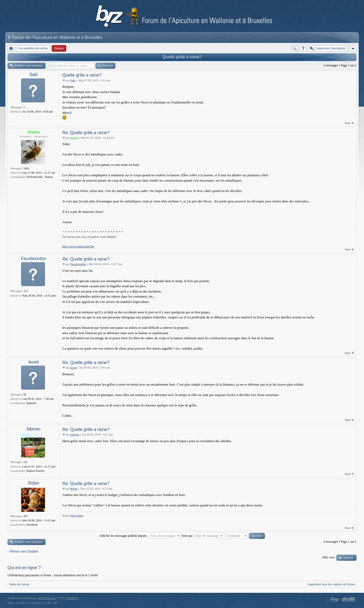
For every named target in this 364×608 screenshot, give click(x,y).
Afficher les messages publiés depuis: (140, 536)
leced (34, 362)
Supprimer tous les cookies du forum (331, 584)
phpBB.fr (73, 598)
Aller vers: (328, 557)
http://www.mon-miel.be (78, 246)
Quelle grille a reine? (182, 57)
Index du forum (19, 584)
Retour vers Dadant (24, 551)
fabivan (34, 429)
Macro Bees (77, 516)
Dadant (348, 557)
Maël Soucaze (47, 598)
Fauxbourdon (34, 259)
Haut (348, 123)
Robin (34, 483)
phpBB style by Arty (333, 599)
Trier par (203, 536)
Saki (33, 75)
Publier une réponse (29, 65)
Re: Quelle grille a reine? (86, 133)
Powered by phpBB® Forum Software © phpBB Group (349, 599)
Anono (34, 132)
